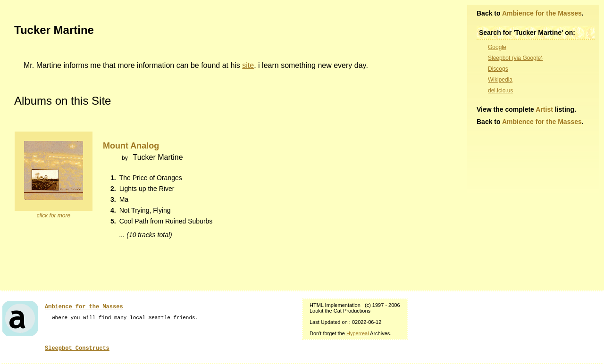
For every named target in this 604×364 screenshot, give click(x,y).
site (248, 65)
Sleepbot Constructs (77, 348)
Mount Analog (131, 146)
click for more (54, 215)
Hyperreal (358, 333)
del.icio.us (500, 91)
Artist (544, 109)
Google (497, 47)
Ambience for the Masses (542, 13)
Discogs (498, 69)
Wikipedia (500, 80)
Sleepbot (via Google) (515, 58)
